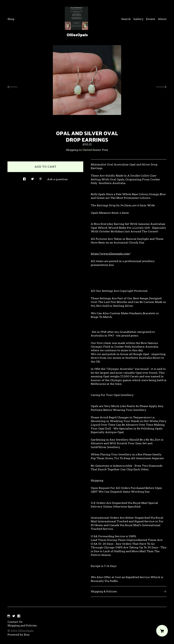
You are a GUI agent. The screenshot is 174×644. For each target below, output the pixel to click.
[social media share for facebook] (24, 178)
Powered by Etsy (19, 635)
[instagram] (9, 616)
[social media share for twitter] (32, 178)
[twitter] (14, 616)
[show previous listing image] (16, 86)
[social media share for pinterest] (41, 178)
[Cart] (162, 631)
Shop (11, 19)
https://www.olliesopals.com (110, 254)
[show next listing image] (158, 86)
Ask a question (57, 179)
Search (126, 19)
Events (151, 19)
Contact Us (15, 622)
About (162, 19)
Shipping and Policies (22, 625)
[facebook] (19, 616)
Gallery (138, 19)
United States (92, 150)
